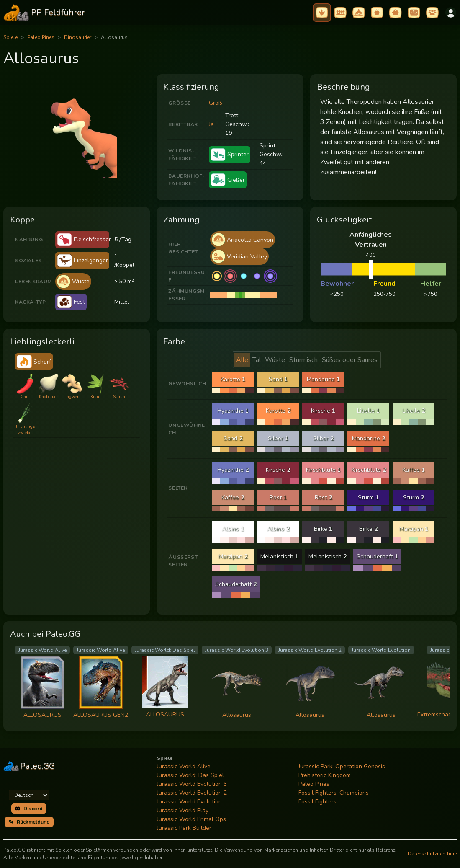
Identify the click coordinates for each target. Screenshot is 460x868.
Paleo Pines (41, 37)
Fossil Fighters (317, 802)
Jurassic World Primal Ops (191, 819)
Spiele (10, 37)
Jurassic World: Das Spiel (190, 775)
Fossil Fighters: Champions (334, 793)
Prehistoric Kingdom (325, 775)
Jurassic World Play (183, 810)
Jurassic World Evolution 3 (192, 784)
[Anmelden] (451, 13)
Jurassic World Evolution (189, 802)
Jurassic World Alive (184, 766)
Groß (215, 103)
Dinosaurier (78, 37)
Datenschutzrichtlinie (432, 854)
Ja (211, 124)
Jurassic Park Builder (184, 828)
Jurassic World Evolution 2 (192, 793)
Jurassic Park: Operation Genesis (342, 766)
